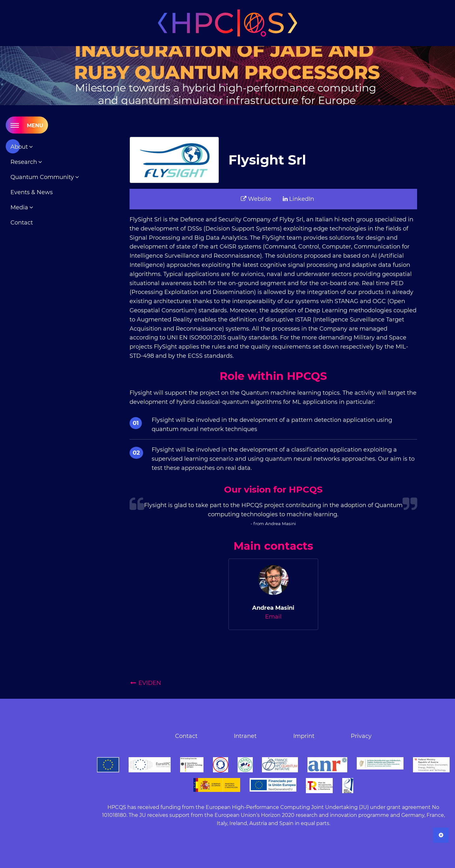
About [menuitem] (20, 147)
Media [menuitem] (20, 207)
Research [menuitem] (24, 162)
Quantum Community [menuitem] (43, 177)
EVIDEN (145, 683)
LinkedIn (298, 199)
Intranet (245, 736)
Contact (186, 736)
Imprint (304, 736)
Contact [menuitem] (22, 223)
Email (273, 617)
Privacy (361, 736)
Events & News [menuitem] (32, 192)
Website (256, 199)
